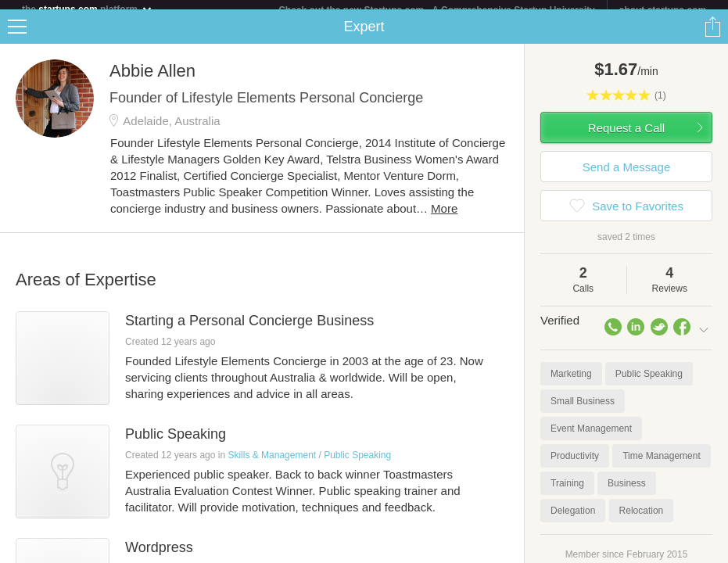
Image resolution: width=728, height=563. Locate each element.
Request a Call (626, 137)
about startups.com (663, 10)
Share (712, 36)
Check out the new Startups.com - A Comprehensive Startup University (437, 10)
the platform (88, 9)
